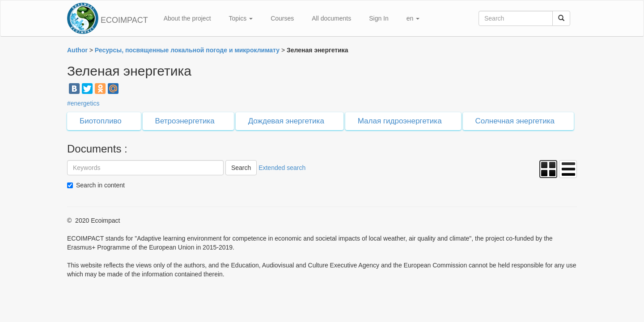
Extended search (282, 168)
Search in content (100, 185)
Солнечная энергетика (515, 121)
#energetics (83, 103)
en (413, 18)
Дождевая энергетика (286, 121)
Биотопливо (101, 121)
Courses (282, 18)
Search (241, 168)
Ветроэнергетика (185, 121)
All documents (331, 18)
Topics (241, 18)
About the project (187, 18)
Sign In (379, 18)
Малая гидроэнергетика (400, 121)
